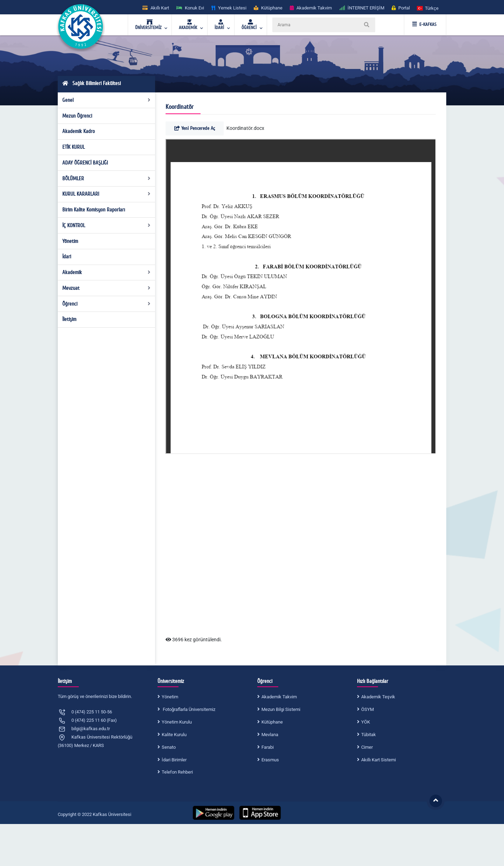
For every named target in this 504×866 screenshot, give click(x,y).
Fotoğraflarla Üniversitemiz (188, 709)
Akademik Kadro (79, 131)
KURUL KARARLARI (107, 194)
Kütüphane (272, 722)
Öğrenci (107, 304)
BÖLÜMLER (107, 179)
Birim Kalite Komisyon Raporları (94, 210)
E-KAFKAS (424, 25)
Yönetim (70, 241)
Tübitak (369, 735)
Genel (107, 100)
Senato (169, 747)
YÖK (366, 722)
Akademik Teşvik (378, 697)
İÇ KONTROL (107, 225)
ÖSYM (367, 709)
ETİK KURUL (73, 147)
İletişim (69, 319)
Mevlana (270, 735)
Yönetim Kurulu (177, 722)
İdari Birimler (174, 760)
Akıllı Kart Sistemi (379, 760)
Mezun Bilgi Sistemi (281, 709)
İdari (67, 257)
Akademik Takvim (279, 697)
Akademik (107, 272)
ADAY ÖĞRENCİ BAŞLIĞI (85, 163)
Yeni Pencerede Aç (195, 128)
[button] (428, 8)
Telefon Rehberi (177, 772)
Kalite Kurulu (174, 735)
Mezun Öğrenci (77, 116)
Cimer (367, 747)
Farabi (268, 747)
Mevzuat (107, 288)
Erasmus (270, 760)
